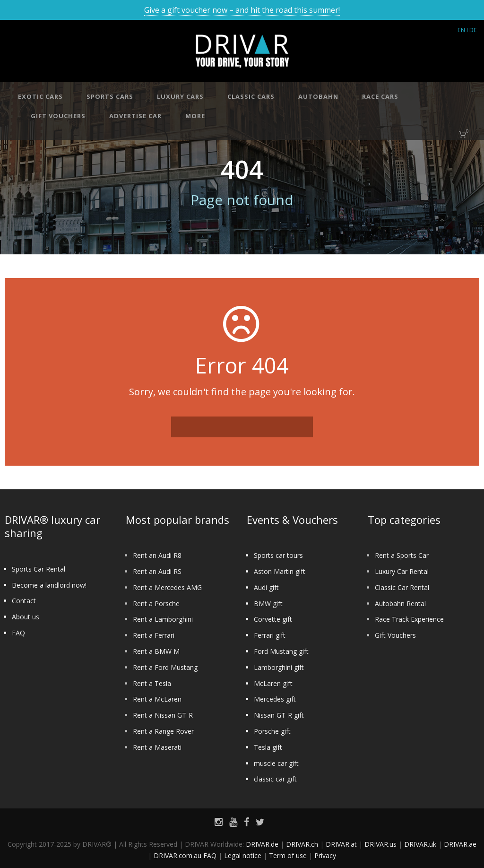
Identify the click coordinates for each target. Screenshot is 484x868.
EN (461, 30)
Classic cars (251, 96)
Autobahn (318, 96)
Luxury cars (180, 96)
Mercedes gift (275, 699)
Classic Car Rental (402, 587)
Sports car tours (278, 555)
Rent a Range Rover (163, 731)
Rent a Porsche (156, 603)
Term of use (288, 855)
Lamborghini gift (279, 667)
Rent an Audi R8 (157, 555)
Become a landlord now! (49, 585)
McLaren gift (273, 683)
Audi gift (266, 587)
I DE (472, 30)
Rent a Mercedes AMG (167, 587)
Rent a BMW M (156, 651)
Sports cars (110, 96)
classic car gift (275, 779)
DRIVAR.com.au (177, 855)
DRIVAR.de (262, 844)
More (195, 116)
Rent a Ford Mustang (165, 667)
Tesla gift (268, 747)
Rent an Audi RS (157, 571)
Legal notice (243, 855)
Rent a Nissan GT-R (163, 715)
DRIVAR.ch (302, 844)
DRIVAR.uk (420, 844)
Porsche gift (272, 731)
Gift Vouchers (395, 635)
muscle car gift (276, 763)
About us (26, 617)
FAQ (18, 633)
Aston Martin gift (280, 571)
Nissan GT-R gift (279, 715)
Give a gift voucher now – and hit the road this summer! (242, 10)
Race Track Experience (409, 619)
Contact (24, 601)
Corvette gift (273, 619)
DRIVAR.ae (460, 844)
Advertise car (135, 116)
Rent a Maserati (157, 747)
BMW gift (268, 603)
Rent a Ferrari (154, 635)
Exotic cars (40, 96)
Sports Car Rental (39, 569)
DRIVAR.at (341, 844)
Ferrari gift (270, 635)
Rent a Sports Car (402, 555)
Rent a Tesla (152, 683)
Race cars (380, 96)
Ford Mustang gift (281, 651)
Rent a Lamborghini (163, 619)
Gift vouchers (58, 116)
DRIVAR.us (380, 844)
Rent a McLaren (157, 699)
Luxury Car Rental (402, 571)
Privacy (325, 855)
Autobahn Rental (400, 603)
